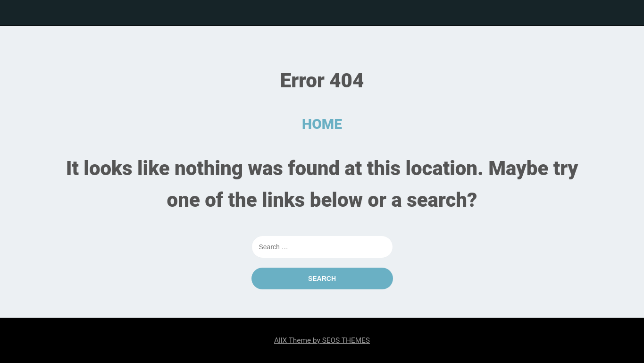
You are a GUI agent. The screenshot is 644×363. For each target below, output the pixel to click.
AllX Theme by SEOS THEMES (322, 340)
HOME (322, 124)
